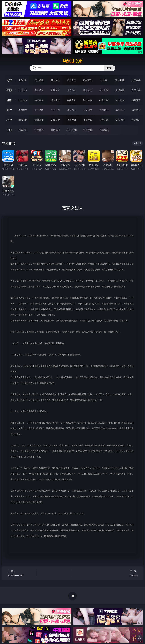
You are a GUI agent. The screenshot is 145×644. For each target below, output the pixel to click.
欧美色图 (55, 110)
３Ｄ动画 (72, 90)
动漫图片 (72, 110)
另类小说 (104, 120)
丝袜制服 (104, 90)
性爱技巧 (136, 120)
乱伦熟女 (120, 100)
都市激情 (23, 120)
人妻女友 (55, 120)
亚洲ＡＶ (23, 90)
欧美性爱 (72, 100)
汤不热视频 (72, 130)
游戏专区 (72, 80)
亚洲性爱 (23, 100)
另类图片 (136, 110)
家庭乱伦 (39, 120)
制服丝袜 (88, 100)
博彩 (9, 80)
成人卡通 (55, 100)
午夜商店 (39, 130)
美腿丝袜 (88, 110)
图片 (9, 110)
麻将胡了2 (88, 80)
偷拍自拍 (39, 100)
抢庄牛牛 (136, 80)
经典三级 (104, 100)
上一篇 (21, 574)
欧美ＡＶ (55, 90)
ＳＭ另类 (136, 90)
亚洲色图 (39, 110)
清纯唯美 (104, 110)
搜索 (109, 68)
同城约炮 (23, 130)
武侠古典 (72, 120)
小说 (9, 120)
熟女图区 (120, 110)
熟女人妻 (88, 90)
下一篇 (123, 574)
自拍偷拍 (39, 90)
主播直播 (120, 90)
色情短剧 (104, 130)
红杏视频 (88, 130)
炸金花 (104, 80)
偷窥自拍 (23, 110)
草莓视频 (55, 130)
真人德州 (39, 80)
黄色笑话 (120, 120)
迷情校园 (88, 120)
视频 (9, 90)
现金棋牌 (120, 80)
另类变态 (136, 100)
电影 (9, 100)
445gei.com (72, 61)
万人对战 (55, 80)
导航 (9, 130)
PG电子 (23, 80)
